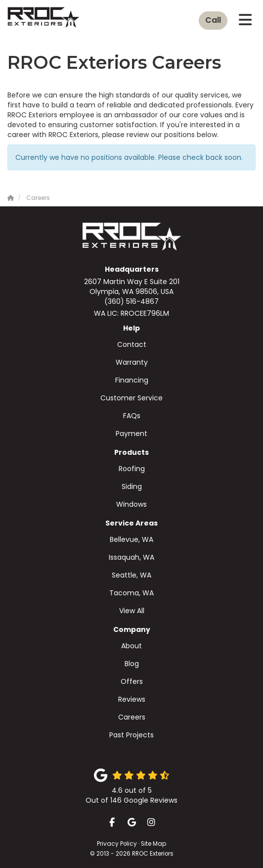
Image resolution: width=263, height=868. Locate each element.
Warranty (132, 362)
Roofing (132, 469)
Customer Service (131, 398)
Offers (132, 681)
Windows (131, 504)
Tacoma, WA (131, 593)
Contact (132, 344)
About (131, 646)
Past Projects (131, 735)
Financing (132, 380)
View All (132, 611)
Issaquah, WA (131, 557)
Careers (132, 717)
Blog (132, 664)
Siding (132, 486)
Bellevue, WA (131, 539)
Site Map (153, 844)
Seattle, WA (131, 575)
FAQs (132, 416)
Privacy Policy (117, 844)
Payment (131, 434)
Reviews (132, 699)
